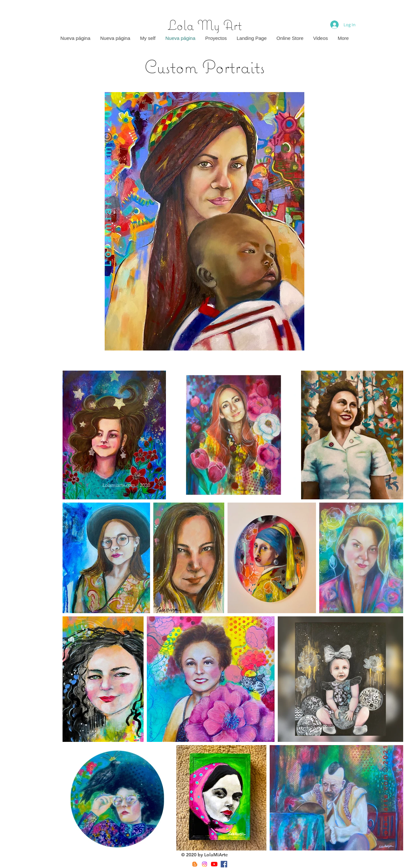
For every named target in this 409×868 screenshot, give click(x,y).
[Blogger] (195, 864)
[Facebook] (224, 864)
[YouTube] (214, 864)
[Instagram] (204, 864)
